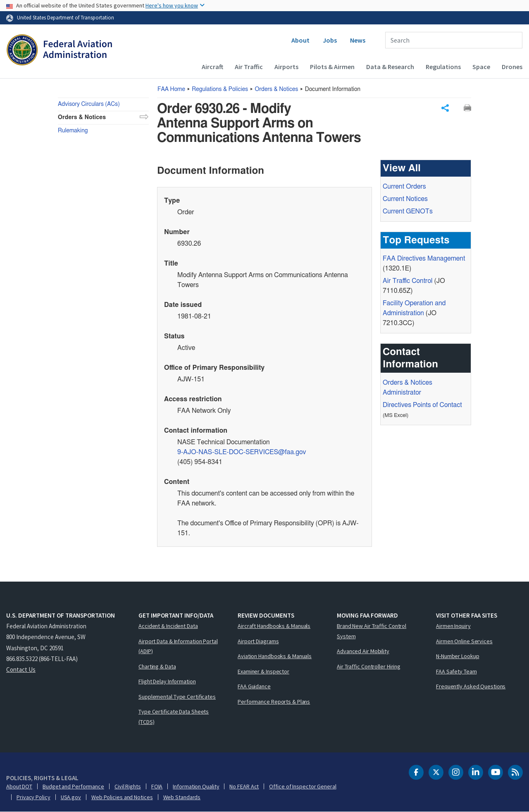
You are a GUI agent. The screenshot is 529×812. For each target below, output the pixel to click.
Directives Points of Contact (422, 405)
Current (408, 212)
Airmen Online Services (464, 641)
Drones (512, 67)
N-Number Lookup (458, 656)
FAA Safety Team (456, 671)
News (358, 40)
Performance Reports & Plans (274, 702)
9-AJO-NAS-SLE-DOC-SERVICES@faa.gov (242, 453)
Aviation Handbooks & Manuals (275, 656)
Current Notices (405, 199)
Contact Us (21, 669)
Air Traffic (249, 67)
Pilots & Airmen (332, 67)
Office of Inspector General (303, 786)
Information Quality (196, 786)
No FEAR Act (244, 786)
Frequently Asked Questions (471, 686)
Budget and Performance (73, 786)
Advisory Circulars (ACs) (89, 104)
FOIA (157, 786)
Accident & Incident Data (168, 626)
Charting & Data (157, 666)
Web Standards (182, 797)
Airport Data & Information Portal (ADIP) (178, 646)
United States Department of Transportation (66, 17)
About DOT (19, 786)
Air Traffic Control (407, 281)
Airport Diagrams (258, 641)
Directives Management (424, 259)
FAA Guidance (254, 686)
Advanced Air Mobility (363, 651)
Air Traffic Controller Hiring (369, 666)
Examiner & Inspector (263, 671)
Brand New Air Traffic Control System (372, 631)
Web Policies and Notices (122, 797)
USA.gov (71, 797)
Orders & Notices (277, 89)
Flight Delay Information (167, 681)
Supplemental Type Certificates (177, 697)
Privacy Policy (33, 797)
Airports (286, 67)
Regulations (443, 67)
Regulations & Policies (220, 89)
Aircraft (212, 67)
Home (171, 89)
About (300, 40)
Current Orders (404, 187)
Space (481, 67)
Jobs (330, 40)
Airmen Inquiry (453, 626)
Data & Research (390, 67)
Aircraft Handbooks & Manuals (274, 626)
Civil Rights (128, 786)
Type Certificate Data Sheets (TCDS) (174, 717)
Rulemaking (73, 131)
